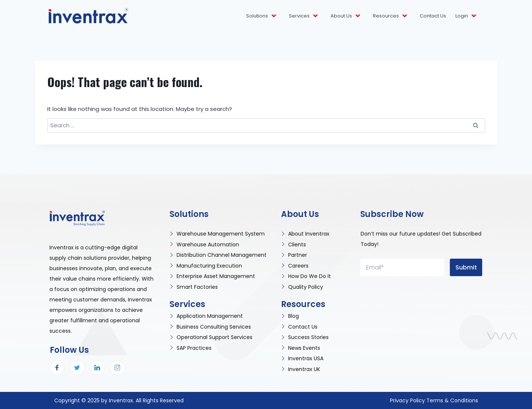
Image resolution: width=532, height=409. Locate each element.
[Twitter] (77, 368)
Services (304, 16)
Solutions (262, 16)
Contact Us (433, 16)
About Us (346, 16)
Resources (391, 16)
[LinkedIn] (97, 368)
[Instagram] (117, 368)
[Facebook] (57, 368)
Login (466, 16)
